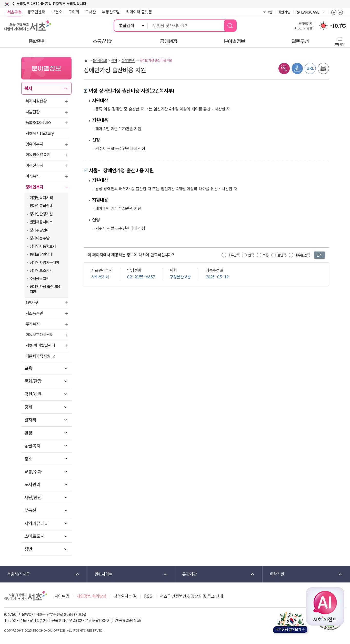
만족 (251, 255)
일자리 (31, 420)
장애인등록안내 (41, 206)
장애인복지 (34, 187)
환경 (28, 433)
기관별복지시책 (41, 198)
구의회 (74, 12)
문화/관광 (33, 381)
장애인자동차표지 (43, 246)
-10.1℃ (338, 26)
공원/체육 (33, 394)
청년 (28, 549)
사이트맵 (62, 596)
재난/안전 (33, 497)
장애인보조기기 (41, 270)
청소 (28, 459)
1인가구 (32, 303)
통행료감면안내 (41, 254)
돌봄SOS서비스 (39, 123)
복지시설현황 (36, 101)
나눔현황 (33, 112)
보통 (266, 255)
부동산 (31, 510)
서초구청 (14, 12)
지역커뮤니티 (37, 523)
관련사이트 (127, 574)
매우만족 (233, 255)
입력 (319, 255)
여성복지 (33, 176)
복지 (28, 88)
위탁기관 (303, 574)
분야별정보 (100, 60)
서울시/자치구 (40, 574)
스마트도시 (34, 536)
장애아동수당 (40, 238)
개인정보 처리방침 (92, 596)
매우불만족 (302, 255)
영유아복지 (34, 144)
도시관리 (32, 484)
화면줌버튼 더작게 (340, 12)
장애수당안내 (40, 230)
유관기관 (215, 574)
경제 (28, 407)
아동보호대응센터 (40, 335)
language (311, 13)
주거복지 (33, 324)
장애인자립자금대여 (45, 263)
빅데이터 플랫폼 (139, 12)
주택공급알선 (40, 279)
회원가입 (284, 12)
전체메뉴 (339, 41)
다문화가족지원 (38, 356)
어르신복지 (34, 165)
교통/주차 (33, 472)
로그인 (267, 12)
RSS (148, 596)
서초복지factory (40, 133)
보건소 (57, 12)
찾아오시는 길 (125, 596)
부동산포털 (111, 12)
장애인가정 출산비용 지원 (45, 289)
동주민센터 (35, 12)
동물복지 (32, 446)
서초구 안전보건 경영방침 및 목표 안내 (192, 596)
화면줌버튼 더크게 (334, 12)
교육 (28, 368)
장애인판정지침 (41, 214)
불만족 (282, 255)
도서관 (91, 12)
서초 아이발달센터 (41, 345)
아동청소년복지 (38, 155)
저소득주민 (34, 313)
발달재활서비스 (41, 222)
